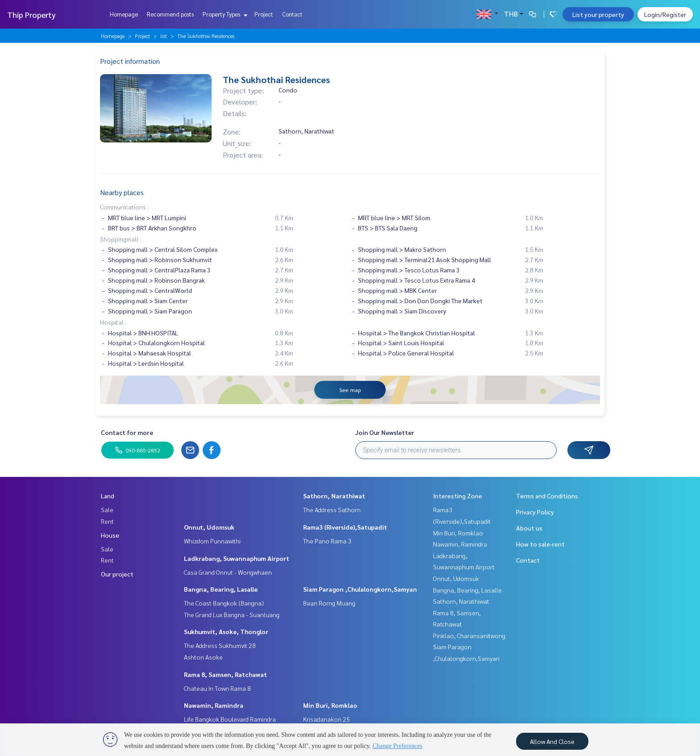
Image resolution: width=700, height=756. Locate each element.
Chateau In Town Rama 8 (217, 688)
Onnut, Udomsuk (209, 527)
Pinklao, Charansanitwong (469, 635)
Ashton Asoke (203, 657)
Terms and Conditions (547, 496)
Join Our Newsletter (385, 432)
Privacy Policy (535, 512)
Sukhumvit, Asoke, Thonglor (226, 631)
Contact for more (127, 432)
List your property (598, 14)
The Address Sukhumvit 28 (220, 645)
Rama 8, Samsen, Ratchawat (225, 674)
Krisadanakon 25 (327, 719)
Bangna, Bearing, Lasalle (221, 589)
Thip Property (31, 15)
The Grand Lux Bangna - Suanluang (232, 614)
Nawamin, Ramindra (214, 705)
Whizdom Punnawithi (212, 541)
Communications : (124, 207)
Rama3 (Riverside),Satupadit (345, 527)
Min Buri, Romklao (330, 705)
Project (264, 14)
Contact (292, 14)
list (164, 36)
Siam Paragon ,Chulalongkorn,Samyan (360, 589)
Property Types (224, 14)
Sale (107, 510)
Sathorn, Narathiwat (334, 496)
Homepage (124, 14)
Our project (117, 574)
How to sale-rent (540, 544)
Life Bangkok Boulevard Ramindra (230, 719)
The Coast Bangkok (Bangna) (224, 603)
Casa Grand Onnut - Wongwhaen (228, 572)
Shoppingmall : (121, 239)
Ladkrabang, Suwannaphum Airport (237, 558)
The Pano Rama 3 (327, 541)
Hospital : (113, 322)
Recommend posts (170, 14)
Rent (107, 521)
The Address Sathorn (332, 510)
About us (529, 528)
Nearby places (122, 192)
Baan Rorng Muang (329, 603)
